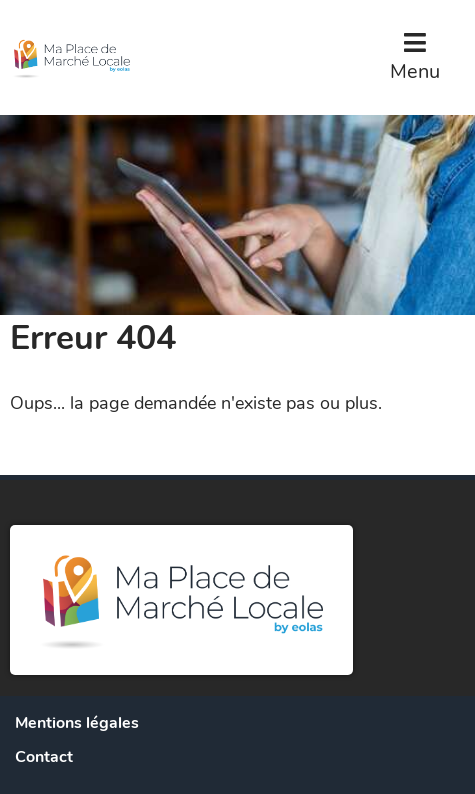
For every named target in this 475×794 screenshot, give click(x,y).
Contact (44, 757)
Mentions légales (77, 723)
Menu (415, 71)
